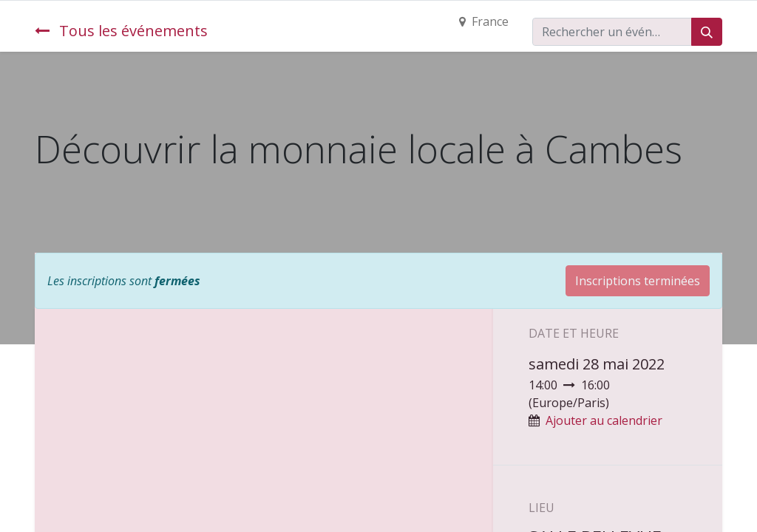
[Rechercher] (707, 32)
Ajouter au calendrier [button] (604, 420)
